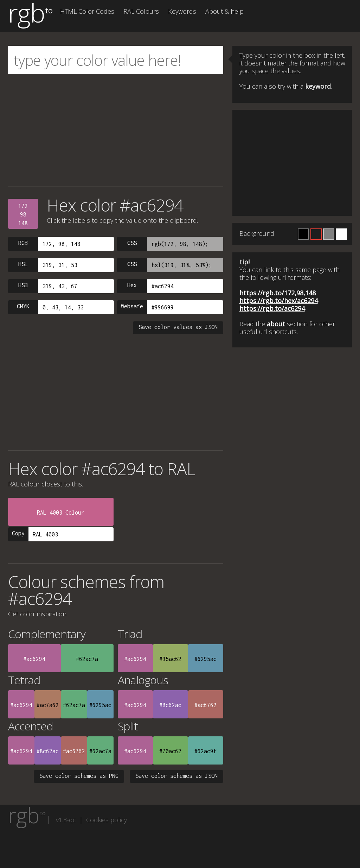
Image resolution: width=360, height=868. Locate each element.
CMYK (23, 306)
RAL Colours (141, 11)
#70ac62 (170, 751)
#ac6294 (34, 659)
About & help (224, 11)
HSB (23, 285)
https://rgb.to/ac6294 (272, 308)
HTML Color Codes (87, 11)
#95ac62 (170, 659)
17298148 (23, 215)
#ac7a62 (48, 705)
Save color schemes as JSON (176, 776)
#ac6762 (205, 705)
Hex (132, 285)
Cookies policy (107, 820)
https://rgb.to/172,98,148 (278, 293)
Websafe (132, 306)
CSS (132, 243)
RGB (23, 243)
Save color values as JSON (178, 327)
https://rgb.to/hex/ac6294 (279, 301)
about (276, 324)
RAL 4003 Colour (61, 512)
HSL (23, 264)
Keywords (182, 11)
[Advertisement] (116, 130)
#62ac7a (87, 659)
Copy (18, 533)
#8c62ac (170, 705)
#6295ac (205, 659)
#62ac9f (205, 751)
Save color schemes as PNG (79, 776)
